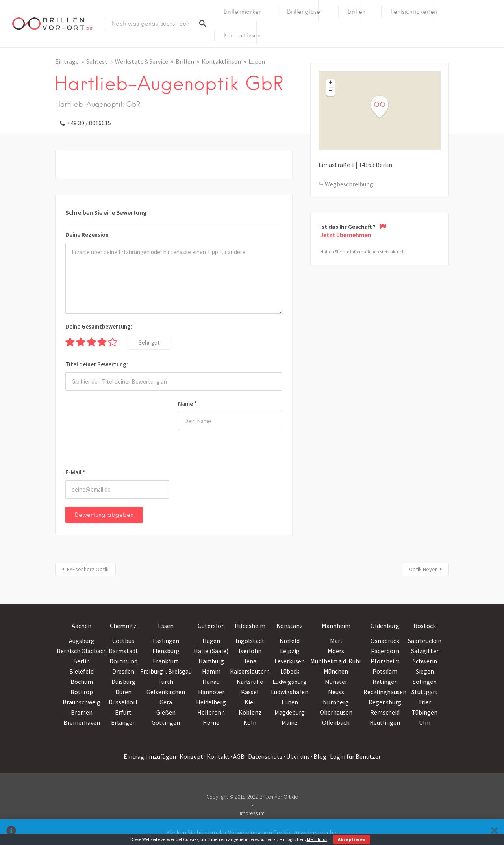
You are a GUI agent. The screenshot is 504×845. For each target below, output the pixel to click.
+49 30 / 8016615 (89, 123)
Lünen (290, 702)
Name (187, 404)
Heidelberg (211, 702)
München (336, 671)
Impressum (252, 813)
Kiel (250, 702)
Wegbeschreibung (349, 184)
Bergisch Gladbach (82, 651)
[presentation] (98, 431)
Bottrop (82, 692)
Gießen (166, 712)
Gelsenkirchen (166, 692)
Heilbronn (211, 712)
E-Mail (75, 472)
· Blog (319, 756)
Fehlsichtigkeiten (414, 12)
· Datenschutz (264, 756)
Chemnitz (123, 626)
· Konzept (190, 756)
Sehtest (97, 61)
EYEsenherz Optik (88, 569)
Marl (336, 641)
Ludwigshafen (290, 692)
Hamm (211, 671)
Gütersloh (211, 626)
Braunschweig (82, 702)
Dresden (123, 671)
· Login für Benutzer (354, 756)
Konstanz (290, 626)
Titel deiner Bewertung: (97, 364)
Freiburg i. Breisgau (166, 671)
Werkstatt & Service (142, 61)
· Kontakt (217, 756)
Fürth (166, 682)
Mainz (290, 722)
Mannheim (336, 626)
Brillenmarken (243, 12)
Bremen (82, 712)
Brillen (357, 12)
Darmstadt (123, 651)
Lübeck (290, 671)
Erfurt (123, 712)
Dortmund (123, 661)
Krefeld (290, 641)
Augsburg (82, 641)
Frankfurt (166, 661)
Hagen (211, 641)
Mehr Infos (317, 839)
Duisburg (123, 682)
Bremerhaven (82, 722)
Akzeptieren (352, 839)
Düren (123, 692)
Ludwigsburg (290, 682)
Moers (336, 651)
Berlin (82, 661)
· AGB (238, 756)
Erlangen (123, 722)
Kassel (250, 692)
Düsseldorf (123, 702)
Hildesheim (250, 626)
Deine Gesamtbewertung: (99, 326)
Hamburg (211, 661)
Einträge (67, 61)
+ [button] (331, 83)
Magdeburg (290, 712)
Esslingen (166, 641)
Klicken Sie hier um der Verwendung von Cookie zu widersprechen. (254, 832)
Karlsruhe (250, 682)
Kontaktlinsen (242, 35)
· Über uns (297, 756)
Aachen (82, 626)
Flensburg (166, 651)
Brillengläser (305, 12)
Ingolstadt (250, 641)
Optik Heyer (423, 569)
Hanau (211, 682)
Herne (211, 722)
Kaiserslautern (250, 671)
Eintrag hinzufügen (150, 756)
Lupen (257, 61)
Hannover (211, 692)
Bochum (82, 682)
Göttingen (166, 722)
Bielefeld (82, 671)
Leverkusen (290, 661)
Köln (250, 722)
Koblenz (250, 712)
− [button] (331, 91)
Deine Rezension (87, 235)
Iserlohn (250, 651)
